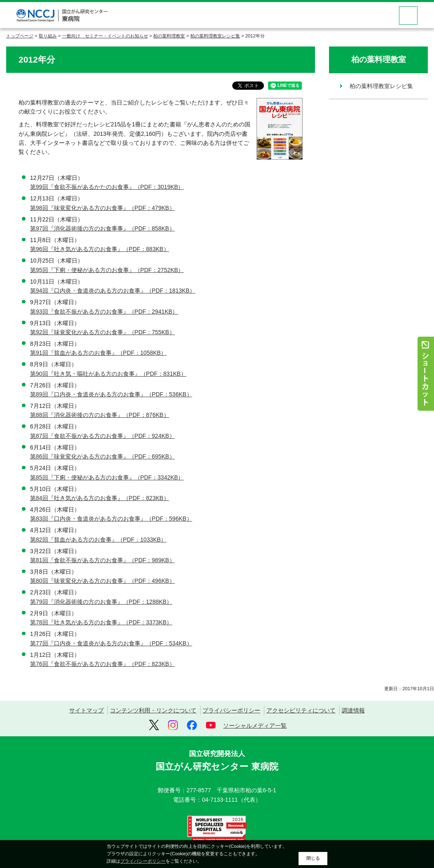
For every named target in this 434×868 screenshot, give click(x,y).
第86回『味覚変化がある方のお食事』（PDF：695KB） (103, 456)
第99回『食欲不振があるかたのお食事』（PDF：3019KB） (107, 187)
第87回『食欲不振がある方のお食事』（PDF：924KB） (103, 436)
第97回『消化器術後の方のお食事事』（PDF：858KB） (103, 228)
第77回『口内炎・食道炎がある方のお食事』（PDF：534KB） (111, 643)
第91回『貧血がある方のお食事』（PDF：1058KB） (98, 353)
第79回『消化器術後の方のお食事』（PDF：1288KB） (101, 602)
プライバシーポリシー (231, 710)
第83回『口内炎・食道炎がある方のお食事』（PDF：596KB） (111, 519)
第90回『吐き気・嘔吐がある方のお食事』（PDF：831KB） (108, 374)
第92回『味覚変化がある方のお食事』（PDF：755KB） (103, 332)
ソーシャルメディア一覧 (255, 726)
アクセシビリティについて (301, 710)
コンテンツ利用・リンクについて (153, 710)
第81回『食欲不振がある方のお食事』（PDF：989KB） (103, 560)
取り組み (48, 36)
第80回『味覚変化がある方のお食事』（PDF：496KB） (103, 581)
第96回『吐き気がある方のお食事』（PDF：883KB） (100, 249)
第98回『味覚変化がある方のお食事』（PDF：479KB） (103, 208)
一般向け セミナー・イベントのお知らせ (105, 36)
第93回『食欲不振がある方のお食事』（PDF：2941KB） (104, 312)
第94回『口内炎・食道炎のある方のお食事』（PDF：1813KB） (113, 291)
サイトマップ (86, 710)
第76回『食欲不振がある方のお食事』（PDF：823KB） (103, 664)
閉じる (313, 858)
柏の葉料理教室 (169, 36)
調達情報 (353, 710)
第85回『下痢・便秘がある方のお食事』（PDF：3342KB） (107, 477)
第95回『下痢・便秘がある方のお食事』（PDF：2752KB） (107, 270)
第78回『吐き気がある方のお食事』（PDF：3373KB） (101, 622)
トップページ (20, 36)
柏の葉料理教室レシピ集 (215, 36)
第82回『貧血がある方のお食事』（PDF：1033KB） (98, 540)
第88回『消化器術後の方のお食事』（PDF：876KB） (100, 415)
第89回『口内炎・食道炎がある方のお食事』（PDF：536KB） (111, 394)
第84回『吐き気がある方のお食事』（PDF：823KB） (100, 498)
